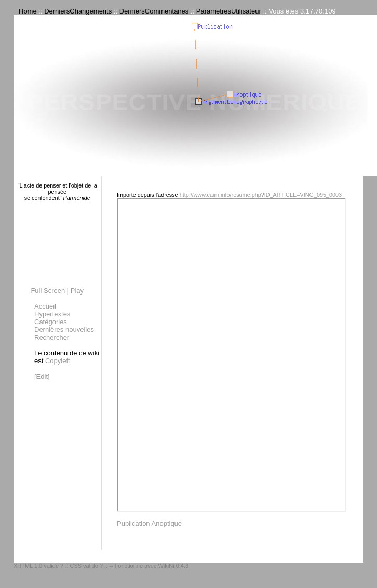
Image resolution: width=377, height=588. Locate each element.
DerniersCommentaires (154, 11)
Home (28, 11)
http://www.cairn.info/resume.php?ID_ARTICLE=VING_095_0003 (261, 195)
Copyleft (58, 361)
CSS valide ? (86, 566)
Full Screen (48, 291)
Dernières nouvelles (64, 330)
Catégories (51, 322)
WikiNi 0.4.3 (173, 566)
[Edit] (42, 376)
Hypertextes (52, 314)
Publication (133, 523)
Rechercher (52, 337)
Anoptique (167, 523)
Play (77, 291)
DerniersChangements (78, 11)
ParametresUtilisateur (229, 11)
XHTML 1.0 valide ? (38, 566)
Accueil (45, 306)
